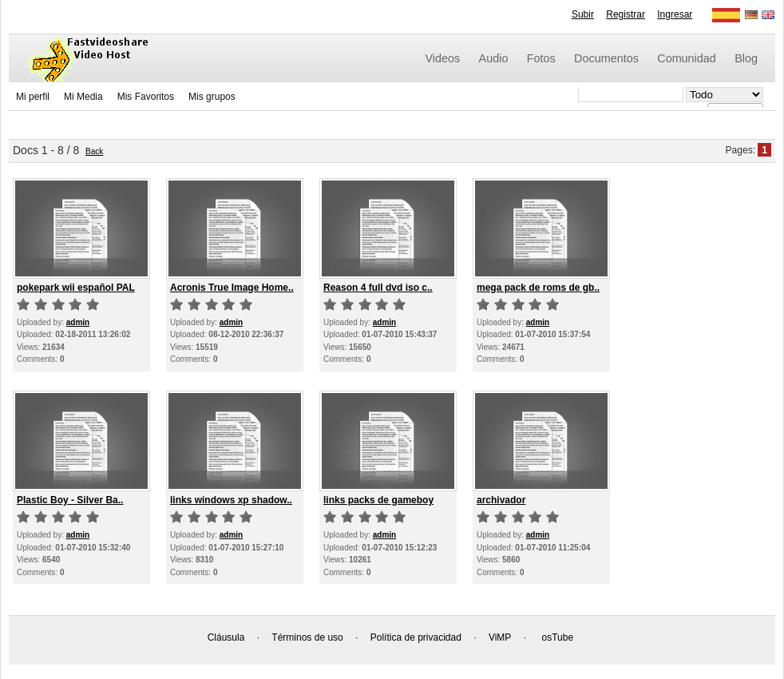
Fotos (541, 58)
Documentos (606, 58)
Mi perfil (33, 97)
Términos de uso (307, 637)
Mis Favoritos (146, 97)
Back (94, 151)
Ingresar (675, 14)
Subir (583, 14)
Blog (746, 58)
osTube (558, 637)
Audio (494, 58)
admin (78, 322)
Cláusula (226, 637)
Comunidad (687, 58)
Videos (443, 58)
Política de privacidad (416, 637)
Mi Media (83, 97)
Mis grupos (212, 97)
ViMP (500, 637)
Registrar (626, 14)
